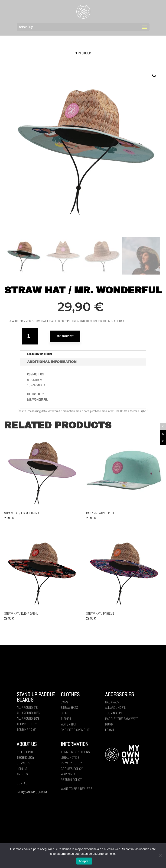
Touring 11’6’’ (27, 727)
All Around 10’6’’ (29, 715)
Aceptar (84, 861)
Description (40, 357)
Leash (109, 732)
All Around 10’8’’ (29, 721)
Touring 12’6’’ (27, 732)
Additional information (52, 364)
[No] (160, 856)
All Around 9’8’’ (28, 710)
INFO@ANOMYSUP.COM (32, 795)
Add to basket (65, 336)
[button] (154, 76)
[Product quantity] (30, 336)
